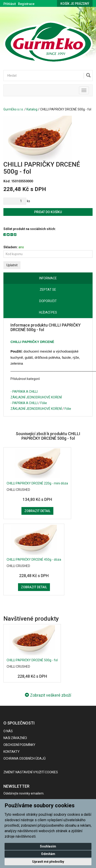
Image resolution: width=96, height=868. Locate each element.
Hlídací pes (48, 312)
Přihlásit (10, 4)
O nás (8, 731)
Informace (48, 278)
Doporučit (48, 301)
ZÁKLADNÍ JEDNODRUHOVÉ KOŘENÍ (36, 397)
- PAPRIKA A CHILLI (24, 392)
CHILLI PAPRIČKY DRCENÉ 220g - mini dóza (37, 483)
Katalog (32, 109)
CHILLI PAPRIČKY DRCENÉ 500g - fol (32, 660)
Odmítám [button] (48, 854)
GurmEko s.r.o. (14, 109)
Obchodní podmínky (19, 745)
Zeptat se (48, 290)
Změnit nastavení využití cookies (31, 772)
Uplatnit (12, 265)
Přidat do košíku (48, 212)
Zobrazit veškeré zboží (48, 695)
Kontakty (12, 752)
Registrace (26, 4)
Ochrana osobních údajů (25, 758)
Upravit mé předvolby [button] (48, 862)
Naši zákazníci (15, 738)
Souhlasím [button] (48, 846)
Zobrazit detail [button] (37, 511)
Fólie (44, 403)
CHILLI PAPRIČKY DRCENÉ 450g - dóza (34, 559)
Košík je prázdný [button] (75, 4)
